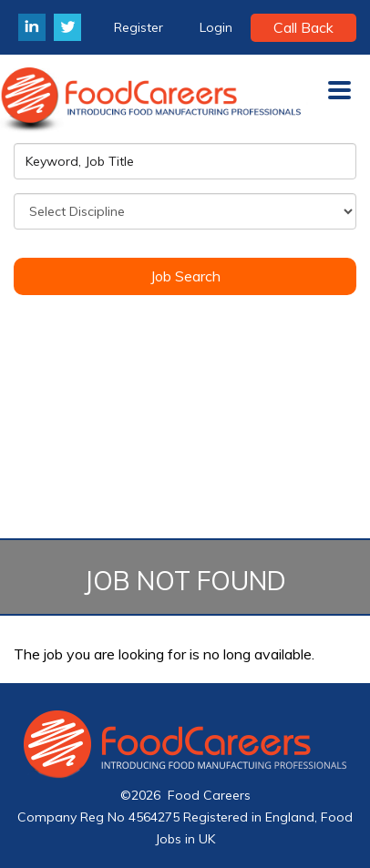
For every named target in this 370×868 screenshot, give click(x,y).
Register (139, 27)
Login (216, 27)
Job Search (185, 276)
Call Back (303, 27)
